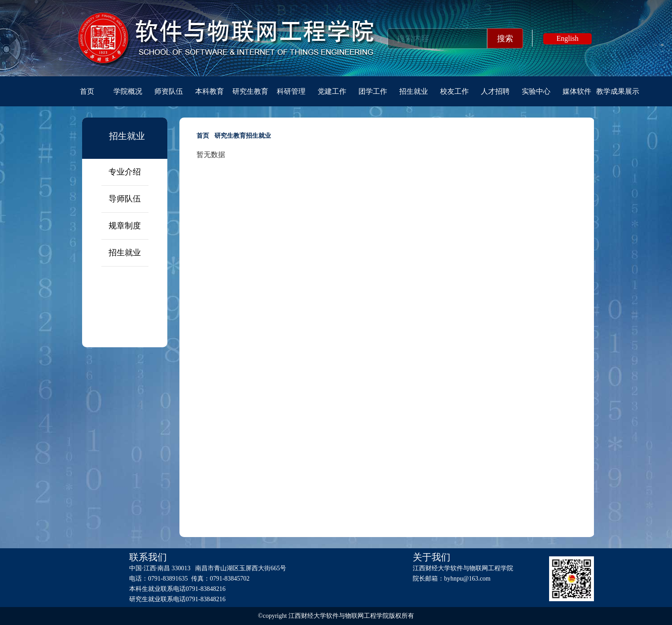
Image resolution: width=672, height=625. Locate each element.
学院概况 (128, 91)
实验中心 (536, 91)
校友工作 (454, 91)
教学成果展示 (618, 91)
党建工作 (332, 91)
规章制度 (125, 226)
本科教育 (209, 91)
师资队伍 (169, 91)
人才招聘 (495, 91)
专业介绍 (125, 172)
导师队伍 (125, 199)
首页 (87, 91)
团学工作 (373, 91)
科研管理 (291, 91)
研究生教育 (250, 91)
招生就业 (414, 91)
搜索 (505, 39)
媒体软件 (577, 91)
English (568, 38)
